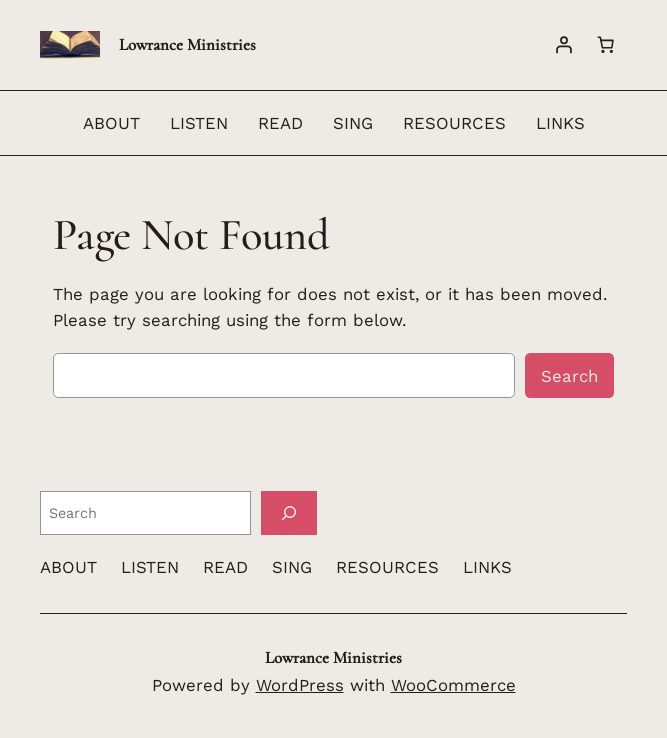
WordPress (300, 685)
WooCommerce (453, 685)
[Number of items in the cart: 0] (606, 45)
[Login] (564, 45)
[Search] (289, 512)
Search (569, 376)
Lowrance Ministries (187, 44)
